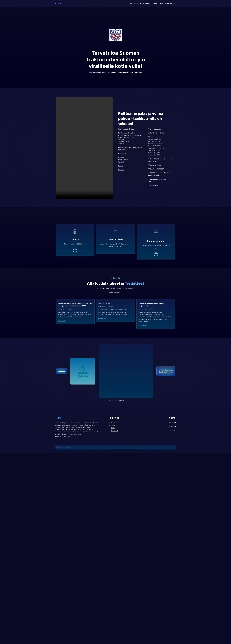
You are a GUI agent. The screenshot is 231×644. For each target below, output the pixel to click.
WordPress (68, 549)
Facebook (173, 524)
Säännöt (114, 530)
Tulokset (114, 524)
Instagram (173, 528)
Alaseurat (114, 533)
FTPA (58, 4)
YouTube (172, 532)
